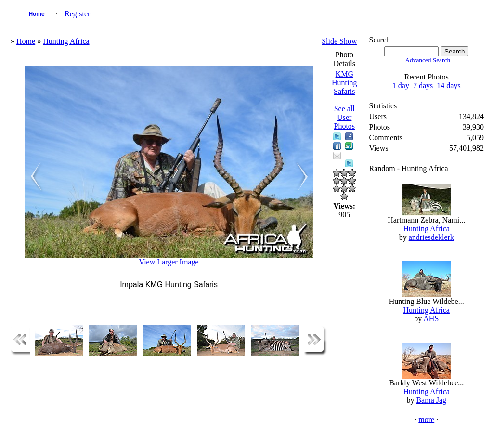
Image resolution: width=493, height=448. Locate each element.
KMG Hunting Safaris (344, 83)
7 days (423, 86)
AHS (431, 319)
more (426, 419)
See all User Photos (344, 117)
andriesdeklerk (431, 237)
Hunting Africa (66, 41)
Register (77, 14)
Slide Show (339, 41)
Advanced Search (428, 60)
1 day (401, 86)
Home (36, 14)
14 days (448, 86)
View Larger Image (169, 262)
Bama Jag (431, 400)
